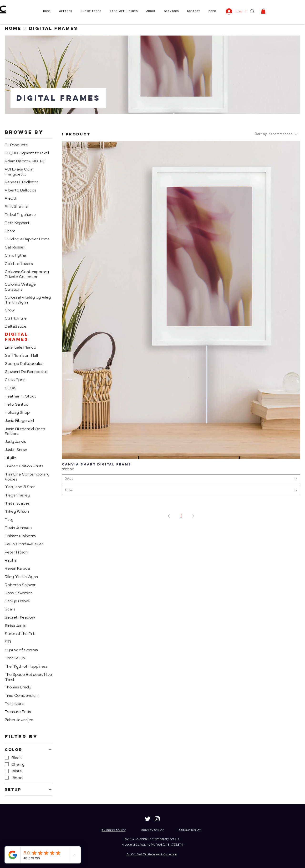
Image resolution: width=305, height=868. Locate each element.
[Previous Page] (169, 516)
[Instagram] (157, 819)
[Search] (253, 11)
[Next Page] (193, 516)
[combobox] (181, 479)
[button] (263, 11)
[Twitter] (148, 819)
